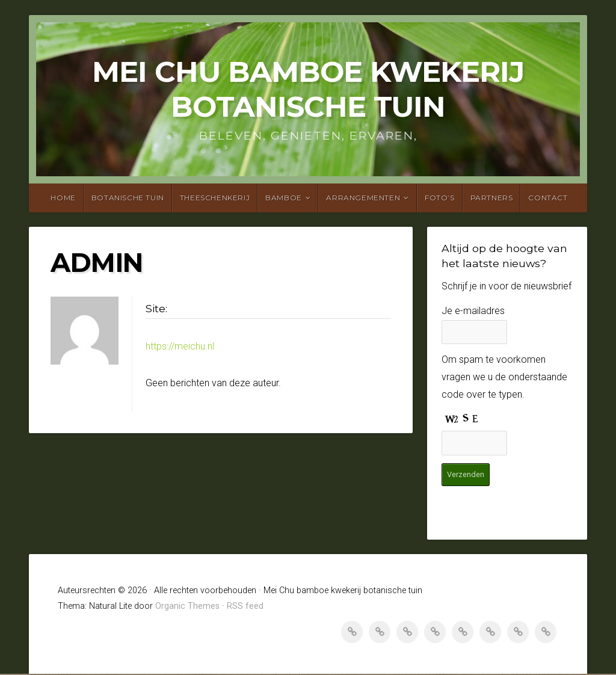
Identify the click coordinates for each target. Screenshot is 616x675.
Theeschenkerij (215, 198)
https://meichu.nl (180, 346)
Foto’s (440, 198)
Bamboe (284, 198)
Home (63, 198)
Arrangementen (363, 198)
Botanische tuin (128, 198)
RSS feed (245, 607)
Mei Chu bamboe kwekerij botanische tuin (308, 89)
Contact (548, 198)
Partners (492, 198)
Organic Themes (187, 607)
